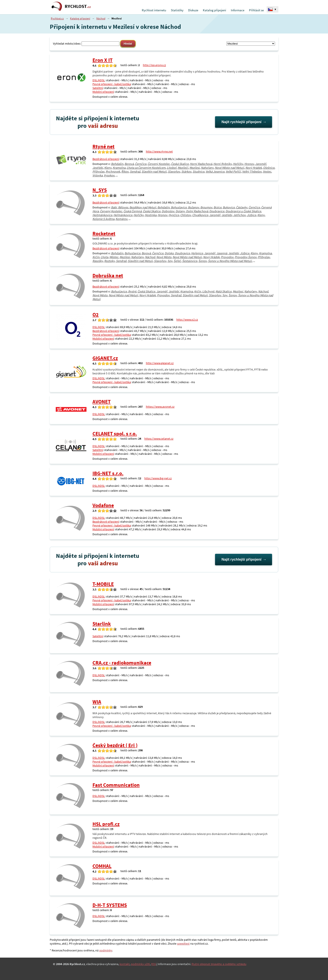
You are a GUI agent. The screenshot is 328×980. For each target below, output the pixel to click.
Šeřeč (177, 261)
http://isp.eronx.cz (154, 65)
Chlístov (186, 215)
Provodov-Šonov (246, 257)
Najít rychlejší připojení (241, 122)
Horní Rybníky (223, 164)
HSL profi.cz (106, 824)
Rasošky (98, 261)
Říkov (125, 172)
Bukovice (229, 207)
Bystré (132, 291)
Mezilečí (183, 168)
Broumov (206, 207)
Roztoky (109, 261)
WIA (97, 702)
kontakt (125, 964)
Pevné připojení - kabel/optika (112, 84)
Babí (114, 207)
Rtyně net (103, 146)
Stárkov (186, 172)
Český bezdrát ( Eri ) (115, 745)
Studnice (198, 172)
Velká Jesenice (215, 172)
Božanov (193, 207)
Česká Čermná (133, 211)
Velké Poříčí (233, 172)
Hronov (249, 164)
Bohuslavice (179, 207)
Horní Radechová (201, 164)
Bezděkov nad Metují (143, 207)
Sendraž (135, 172)
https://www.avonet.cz (160, 407)
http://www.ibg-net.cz (158, 478)
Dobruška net (108, 276)
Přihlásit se (256, 10)
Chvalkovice (200, 215)
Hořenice (197, 253)
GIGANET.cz (105, 358)
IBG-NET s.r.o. (108, 473)
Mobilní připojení (103, 92)
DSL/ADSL (99, 80)
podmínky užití (140, 964)
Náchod (101, 18)
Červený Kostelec (159, 164)
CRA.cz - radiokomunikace (122, 663)
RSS (154, 964)
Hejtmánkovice (102, 215)
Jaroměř (261, 164)
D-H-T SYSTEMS (110, 905)
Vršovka (97, 175)
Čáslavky (242, 207)
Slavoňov (174, 172)
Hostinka (151, 215)
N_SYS (100, 190)
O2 (96, 315)
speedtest (183, 944)
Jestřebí (98, 168)
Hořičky (238, 164)
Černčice (141, 164)
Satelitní (98, 88)
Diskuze (193, 10)
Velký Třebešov (252, 172)
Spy (170, 261)
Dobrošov (168, 211)
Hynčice (174, 215)
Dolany (180, 211)
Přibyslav (98, 172)
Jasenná (222, 253)
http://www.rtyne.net (159, 151)
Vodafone (103, 505)
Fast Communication (116, 785)
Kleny (108, 168)
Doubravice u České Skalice (243, 211)
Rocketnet (104, 233)
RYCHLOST (78, 6)
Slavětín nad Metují (154, 172)
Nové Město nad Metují (229, 168)
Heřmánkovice (123, 215)
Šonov (203, 261)
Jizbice (251, 215)
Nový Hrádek (254, 168)
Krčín (96, 257)
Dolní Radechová (197, 211)
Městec (114, 257)
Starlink (102, 624)
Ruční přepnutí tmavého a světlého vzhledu (219, 964)
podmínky (106, 950)
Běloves (123, 207)
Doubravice (217, 211)
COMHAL (102, 866)
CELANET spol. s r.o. (115, 434)
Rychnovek (113, 172)
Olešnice (269, 168)
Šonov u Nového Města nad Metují (230, 261)
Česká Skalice (180, 164)
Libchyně (208, 291)
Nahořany (207, 168)
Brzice (217, 207)
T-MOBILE (103, 584)
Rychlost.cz (57, 18)
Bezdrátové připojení (106, 159)
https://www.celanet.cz (159, 439)
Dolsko (169, 253)
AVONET (102, 402)
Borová (129, 164)
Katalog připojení (215, 10)
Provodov (227, 257)
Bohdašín (117, 164)
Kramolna (119, 168)
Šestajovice (190, 261)
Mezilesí (195, 168)
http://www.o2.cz (187, 320)
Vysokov (109, 175)
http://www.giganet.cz (160, 363)
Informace (238, 10)
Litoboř (172, 168)
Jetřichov (239, 215)
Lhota (104, 257)
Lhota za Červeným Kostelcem (146, 168)
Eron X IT (102, 60)
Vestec (267, 172)
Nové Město (164, 257)
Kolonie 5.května (103, 219)
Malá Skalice (223, 291)
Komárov (121, 219)
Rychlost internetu (154, 10)
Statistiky (177, 10)
